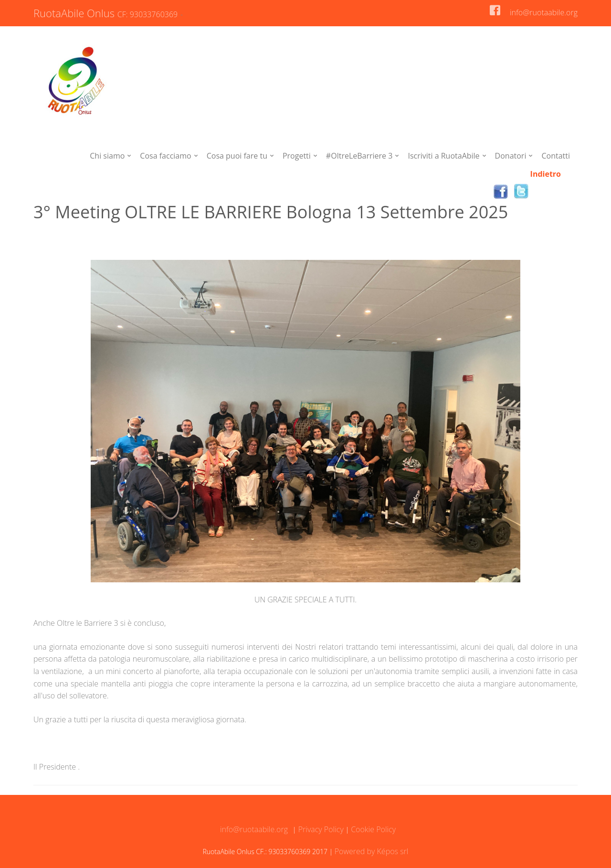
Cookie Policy (372, 829)
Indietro (546, 174)
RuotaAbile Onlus (107, 13)
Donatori (511, 156)
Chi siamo (107, 156)
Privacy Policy (320, 829)
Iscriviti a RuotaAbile (443, 156)
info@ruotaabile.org (544, 12)
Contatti (556, 156)
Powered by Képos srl (372, 851)
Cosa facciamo (165, 156)
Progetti (297, 156)
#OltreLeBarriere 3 (359, 156)
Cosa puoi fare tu (237, 156)
